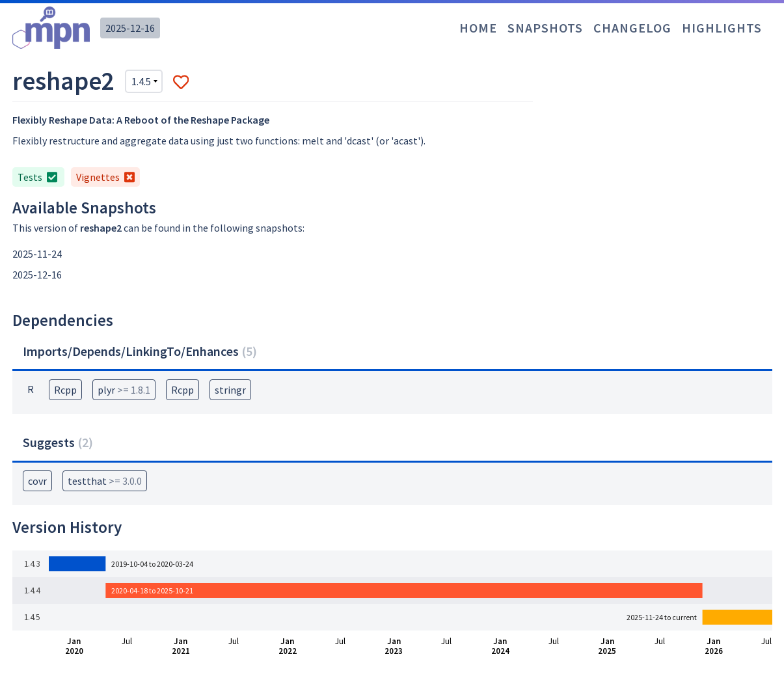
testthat (105, 481)
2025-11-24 (37, 254)
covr (37, 481)
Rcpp (65, 390)
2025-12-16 (130, 28)
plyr (124, 390)
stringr (230, 390)
